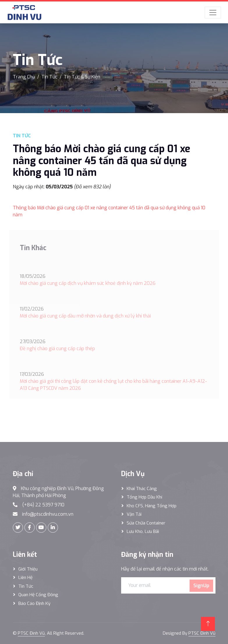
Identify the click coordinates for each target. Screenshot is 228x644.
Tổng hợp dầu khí (144, 497)
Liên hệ (25, 578)
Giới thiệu (28, 569)
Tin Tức (49, 77)
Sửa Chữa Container (146, 523)
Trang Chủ (24, 77)
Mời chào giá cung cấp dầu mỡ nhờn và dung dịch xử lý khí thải (85, 316)
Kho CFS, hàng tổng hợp (152, 506)
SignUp (201, 586)
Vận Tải (134, 514)
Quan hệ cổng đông (38, 595)
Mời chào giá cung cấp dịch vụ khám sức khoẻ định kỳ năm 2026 (88, 283)
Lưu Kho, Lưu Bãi (143, 531)
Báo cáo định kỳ (34, 603)
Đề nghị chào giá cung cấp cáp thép (57, 349)
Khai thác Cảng (142, 489)
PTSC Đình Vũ (31, 633)
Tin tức (26, 586)
